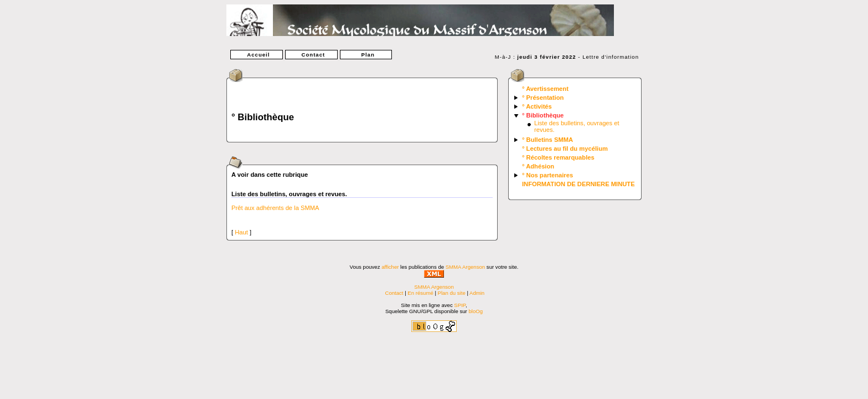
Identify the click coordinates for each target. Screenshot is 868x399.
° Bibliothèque (543, 115)
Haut (241, 232)
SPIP (460, 305)
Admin (477, 293)
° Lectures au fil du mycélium (565, 149)
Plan (366, 55)
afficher (390, 267)
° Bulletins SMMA (547, 140)
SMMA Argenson (465, 267)
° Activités (537, 106)
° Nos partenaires (547, 175)
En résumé (420, 293)
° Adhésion (538, 166)
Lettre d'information (611, 57)
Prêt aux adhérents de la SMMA (275, 208)
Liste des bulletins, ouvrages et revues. (289, 194)
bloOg (476, 311)
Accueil (256, 55)
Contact (311, 55)
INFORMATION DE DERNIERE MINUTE (578, 184)
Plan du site (452, 293)
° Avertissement (545, 89)
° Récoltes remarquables (558, 157)
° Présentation (543, 98)
